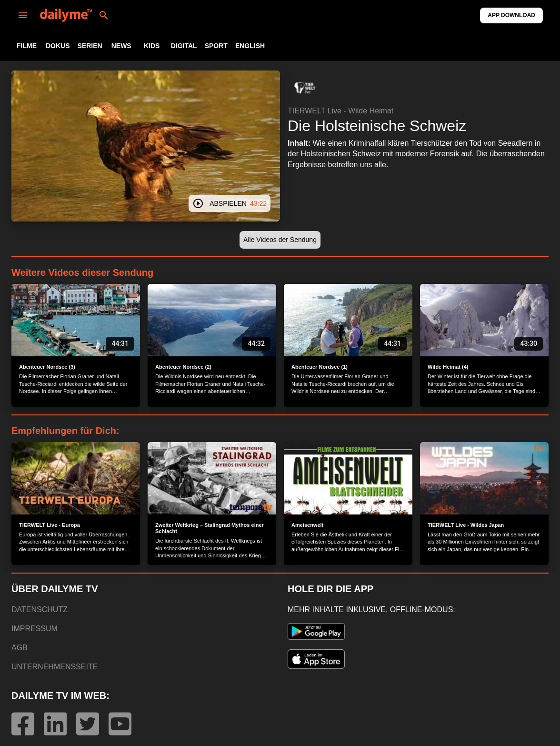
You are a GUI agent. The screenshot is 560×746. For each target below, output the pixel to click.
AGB (20, 648)
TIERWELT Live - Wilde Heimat (340, 111)
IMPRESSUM (35, 629)
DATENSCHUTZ (40, 610)
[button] (305, 88)
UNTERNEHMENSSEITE (55, 667)
